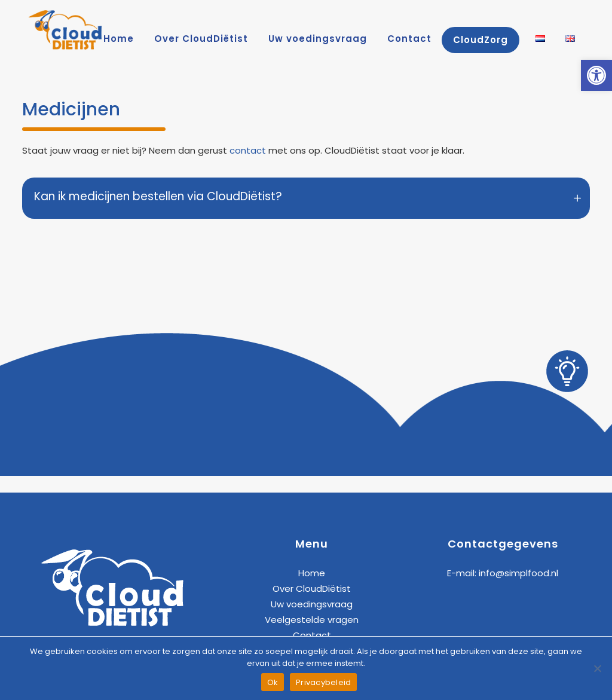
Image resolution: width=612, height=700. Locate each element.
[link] (596, 75)
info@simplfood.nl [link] (518, 573)
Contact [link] (312, 635)
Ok (273, 682)
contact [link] (248, 150)
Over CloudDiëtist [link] (312, 589)
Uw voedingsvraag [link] (312, 604)
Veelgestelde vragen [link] (312, 620)
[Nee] (597, 668)
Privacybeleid (323, 682)
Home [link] (312, 573)
